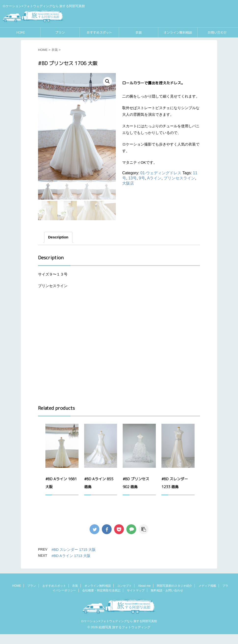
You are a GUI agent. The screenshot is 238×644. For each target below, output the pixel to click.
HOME (21, 32)
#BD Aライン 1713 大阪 (71, 565)
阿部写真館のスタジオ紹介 (174, 596)
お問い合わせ (217, 32)
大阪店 (128, 183)
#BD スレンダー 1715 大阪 (74, 559)
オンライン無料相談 (178, 32)
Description (58, 247)
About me (144, 596)
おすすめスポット (99, 32)
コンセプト (124, 596)
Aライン (154, 178)
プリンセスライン (179, 178)
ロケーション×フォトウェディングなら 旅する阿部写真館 (119, 631)
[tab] (58, 247)
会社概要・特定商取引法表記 (101, 600)
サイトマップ (136, 600)
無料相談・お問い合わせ (167, 600)
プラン (60, 32)
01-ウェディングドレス (161, 173)
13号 (132, 178)
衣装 (139, 32)
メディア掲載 (207, 596)
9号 (142, 178)
